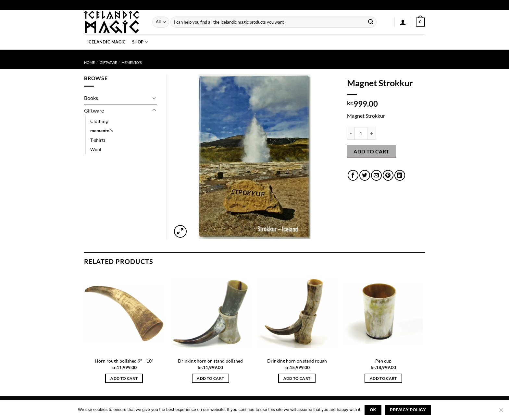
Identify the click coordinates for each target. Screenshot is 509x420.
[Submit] (371, 22)
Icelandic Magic (107, 42)
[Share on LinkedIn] (400, 175)
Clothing (99, 121)
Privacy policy (408, 410)
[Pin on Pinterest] (388, 175)
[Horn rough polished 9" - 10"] (124, 313)
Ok (373, 410)
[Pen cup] (384, 313)
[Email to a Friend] (376, 175)
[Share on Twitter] (365, 175)
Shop (140, 42)
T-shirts (98, 140)
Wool (96, 149)
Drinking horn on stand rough (297, 361)
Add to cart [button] (124, 378)
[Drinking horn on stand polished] (211, 313)
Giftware (108, 62)
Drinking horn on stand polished (210, 361)
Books (91, 98)
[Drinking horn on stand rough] (297, 313)
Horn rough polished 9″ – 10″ (124, 361)
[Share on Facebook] (353, 175)
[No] (501, 412)
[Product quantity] (361, 133)
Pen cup (383, 361)
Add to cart (371, 151)
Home (89, 62)
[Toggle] (154, 98)
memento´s (132, 62)
